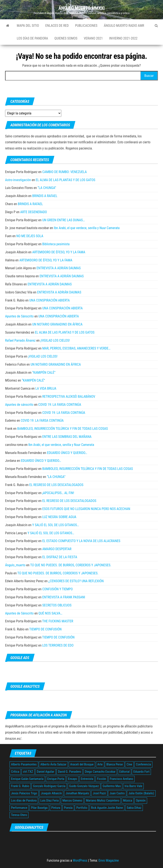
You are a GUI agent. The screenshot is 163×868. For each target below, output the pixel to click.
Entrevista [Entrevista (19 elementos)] (87, 779)
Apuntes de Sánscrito (19, 316)
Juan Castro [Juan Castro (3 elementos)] (117, 793)
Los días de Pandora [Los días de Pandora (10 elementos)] (24, 800)
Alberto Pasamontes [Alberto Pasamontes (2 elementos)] (24, 764)
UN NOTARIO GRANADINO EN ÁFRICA (57, 324)
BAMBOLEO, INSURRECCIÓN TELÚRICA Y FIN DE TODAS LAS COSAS (63, 429)
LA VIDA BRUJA (46, 388)
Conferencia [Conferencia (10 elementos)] (143, 764)
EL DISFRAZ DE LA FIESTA (60, 557)
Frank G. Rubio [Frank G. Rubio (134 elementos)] (20, 786)
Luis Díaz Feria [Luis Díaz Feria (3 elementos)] (49, 800)
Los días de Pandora (32, 38)
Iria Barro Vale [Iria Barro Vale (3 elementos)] (133, 786)
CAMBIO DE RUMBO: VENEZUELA (65, 172)
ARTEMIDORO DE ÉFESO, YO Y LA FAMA (59, 252)
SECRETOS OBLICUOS (57, 605)
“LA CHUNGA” (47, 188)
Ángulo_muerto (15, 565)
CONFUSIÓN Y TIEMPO (57, 589)
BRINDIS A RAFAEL (45, 196)
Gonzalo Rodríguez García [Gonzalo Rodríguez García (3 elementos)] (49, 786)
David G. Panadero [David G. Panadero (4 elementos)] (70, 772)
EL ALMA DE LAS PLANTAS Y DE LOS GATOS (65, 180)
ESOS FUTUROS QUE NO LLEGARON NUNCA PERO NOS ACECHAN (86, 509)
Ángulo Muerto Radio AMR (124, 26)
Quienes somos (66, 38)
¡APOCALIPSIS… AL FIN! (58, 493)
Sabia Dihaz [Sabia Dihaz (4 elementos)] (134, 808)
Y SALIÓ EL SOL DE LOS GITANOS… (56, 525)
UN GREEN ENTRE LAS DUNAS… (63, 220)
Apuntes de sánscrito (19, 405)
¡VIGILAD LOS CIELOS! (55, 340)
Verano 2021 (93, 38)
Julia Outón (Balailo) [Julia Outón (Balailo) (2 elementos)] (141, 793)
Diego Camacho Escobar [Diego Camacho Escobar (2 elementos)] (100, 772)
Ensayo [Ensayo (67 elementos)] (73, 779)
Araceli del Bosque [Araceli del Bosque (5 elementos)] (82, 764)
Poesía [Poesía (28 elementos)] (68, 808)
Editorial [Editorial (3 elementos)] (124, 772)
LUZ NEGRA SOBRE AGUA (59, 517)
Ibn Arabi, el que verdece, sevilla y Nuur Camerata (87, 228)
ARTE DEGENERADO (34, 212)
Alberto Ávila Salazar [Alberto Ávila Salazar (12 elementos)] (53, 764)
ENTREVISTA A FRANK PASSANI (64, 597)
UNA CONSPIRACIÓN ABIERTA (49, 300)
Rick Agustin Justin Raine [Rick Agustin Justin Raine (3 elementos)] (107, 808)
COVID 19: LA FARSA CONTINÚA (60, 405)
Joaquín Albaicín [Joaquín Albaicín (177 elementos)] (51, 793)
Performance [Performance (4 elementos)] (19, 808)
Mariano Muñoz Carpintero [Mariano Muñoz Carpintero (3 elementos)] (103, 800)
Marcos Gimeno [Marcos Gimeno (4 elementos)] (72, 800)
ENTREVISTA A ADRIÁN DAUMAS (59, 268)
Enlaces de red (57, 26)
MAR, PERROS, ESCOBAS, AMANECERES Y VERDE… (76, 348)
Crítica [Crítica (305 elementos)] (15, 772)
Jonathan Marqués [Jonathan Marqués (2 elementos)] (77, 793)
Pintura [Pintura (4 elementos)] (56, 808)
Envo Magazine (109, 860)
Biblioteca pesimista (56, 244)
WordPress (80, 860)
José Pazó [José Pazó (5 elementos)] (99, 793)
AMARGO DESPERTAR (57, 549)
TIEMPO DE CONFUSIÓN (45, 629)
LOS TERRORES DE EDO (58, 645)
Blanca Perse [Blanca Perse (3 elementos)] (115, 764)
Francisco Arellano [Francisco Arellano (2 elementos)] (122, 779)
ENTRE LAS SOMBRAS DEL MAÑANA (67, 437)
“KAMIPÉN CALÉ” (44, 373)
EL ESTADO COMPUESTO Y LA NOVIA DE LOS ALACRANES (81, 541)
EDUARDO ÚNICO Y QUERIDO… (67, 453)
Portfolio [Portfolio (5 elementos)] (82, 808)
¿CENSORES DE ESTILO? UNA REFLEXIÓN (76, 581)
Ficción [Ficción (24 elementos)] (102, 779)
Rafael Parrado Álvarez (20, 340)
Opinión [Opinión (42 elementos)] (141, 800)
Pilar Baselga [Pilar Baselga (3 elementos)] (39, 808)
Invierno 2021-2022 (123, 38)
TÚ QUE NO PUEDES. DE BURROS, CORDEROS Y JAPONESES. (71, 565)
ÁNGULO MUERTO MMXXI (81, 8)
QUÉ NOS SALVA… (50, 613)
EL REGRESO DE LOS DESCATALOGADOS (56, 485)
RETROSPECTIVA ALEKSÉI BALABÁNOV (69, 397)
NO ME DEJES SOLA (30, 236)
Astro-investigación (18, 180)
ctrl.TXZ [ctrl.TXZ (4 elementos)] (28, 772)
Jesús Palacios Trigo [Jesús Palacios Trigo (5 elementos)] (24, 793)
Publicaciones (86, 26)
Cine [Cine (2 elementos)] (129, 764)
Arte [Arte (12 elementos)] (100, 764)
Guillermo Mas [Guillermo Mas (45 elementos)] (112, 786)
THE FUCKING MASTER (58, 621)
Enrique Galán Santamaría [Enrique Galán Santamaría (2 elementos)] (27, 779)
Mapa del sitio (28, 26)
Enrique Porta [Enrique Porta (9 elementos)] (56, 779)
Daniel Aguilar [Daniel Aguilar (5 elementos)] (45, 772)
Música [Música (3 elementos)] (128, 800)
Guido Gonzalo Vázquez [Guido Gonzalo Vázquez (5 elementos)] (84, 786)
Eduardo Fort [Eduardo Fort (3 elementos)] (141, 772)
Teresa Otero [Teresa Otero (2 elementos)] (19, 815)
